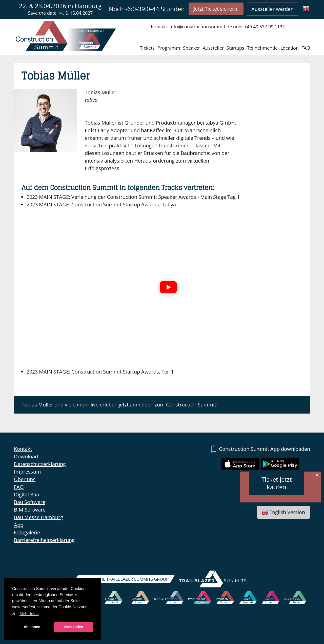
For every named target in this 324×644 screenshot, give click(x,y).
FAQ (306, 48)
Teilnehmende (262, 48)
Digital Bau (27, 494)
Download (26, 456)
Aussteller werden (272, 9)
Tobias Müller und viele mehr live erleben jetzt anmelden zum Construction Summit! (119, 405)
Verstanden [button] (73, 627)
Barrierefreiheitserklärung (44, 540)
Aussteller (213, 48)
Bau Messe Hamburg (38, 517)
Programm (169, 48)
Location (290, 48)
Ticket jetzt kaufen (277, 483)
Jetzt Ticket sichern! (216, 9)
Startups (235, 48)
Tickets (147, 48)
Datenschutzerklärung (40, 464)
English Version (283, 512)
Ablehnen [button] (32, 627)
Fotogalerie (27, 532)
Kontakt (23, 449)
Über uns (25, 479)
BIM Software (30, 510)
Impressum (27, 472)
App (19, 525)
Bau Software (30, 502)
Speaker (191, 48)
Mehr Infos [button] (29, 614)
